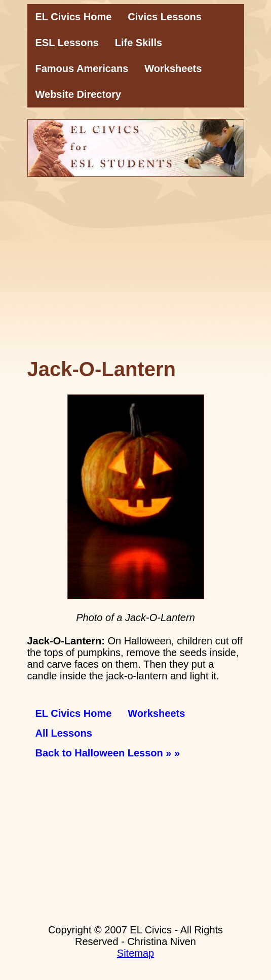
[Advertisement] (136, 273)
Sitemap (135, 953)
